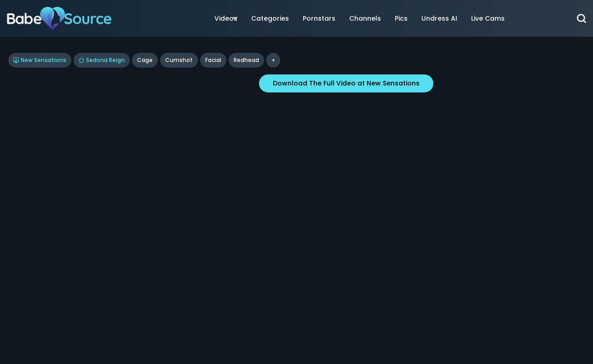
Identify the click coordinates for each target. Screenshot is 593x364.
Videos (226, 18)
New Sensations (40, 60)
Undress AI (439, 18)
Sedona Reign (102, 60)
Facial (213, 60)
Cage (145, 60)
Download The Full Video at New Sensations (346, 83)
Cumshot (179, 60)
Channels (365, 18)
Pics (401, 18)
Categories (270, 18)
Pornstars (319, 18)
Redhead (246, 60)
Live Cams (488, 18)
